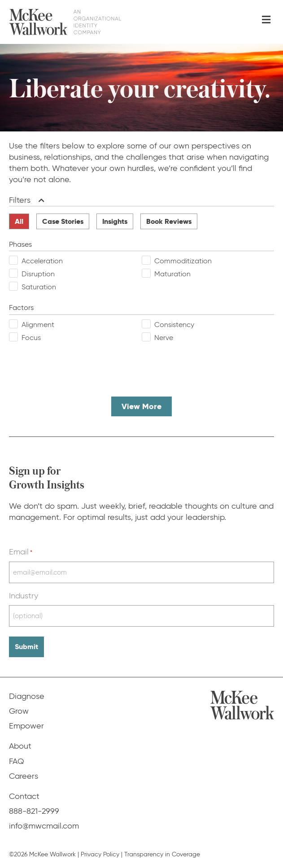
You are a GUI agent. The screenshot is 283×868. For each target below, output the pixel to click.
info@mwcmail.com (44, 826)
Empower (26, 726)
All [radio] (19, 221)
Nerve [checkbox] (164, 338)
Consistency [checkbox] (174, 325)
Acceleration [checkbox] (42, 261)
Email (21, 552)
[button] (40, 200)
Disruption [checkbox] (38, 274)
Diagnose (27, 696)
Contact (24, 796)
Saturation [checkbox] (39, 287)
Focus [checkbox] (31, 338)
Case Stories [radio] (63, 221)
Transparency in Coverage (162, 854)
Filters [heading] (20, 200)
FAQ (17, 761)
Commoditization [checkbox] (183, 261)
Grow (19, 711)
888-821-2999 (34, 811)
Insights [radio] (115, 221)
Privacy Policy (100, 854)
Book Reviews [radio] (169, 221)
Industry (24, 596)
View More (141, 406)
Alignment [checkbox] (38, 325)
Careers (24, 776)
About (20, 746)
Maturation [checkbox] (172, 274)
